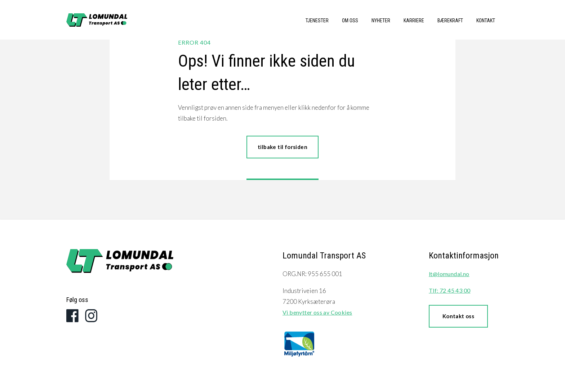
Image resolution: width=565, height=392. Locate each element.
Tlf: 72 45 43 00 (450, 290)
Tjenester (317, 21)
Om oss (350, 21)
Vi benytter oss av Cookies (317, 312)
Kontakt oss (458, 316)
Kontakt (486, 21)
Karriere (414, 21)
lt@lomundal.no (449, 274)
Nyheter (381, 21)
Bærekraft (450, 21)
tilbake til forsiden (282, 147)
